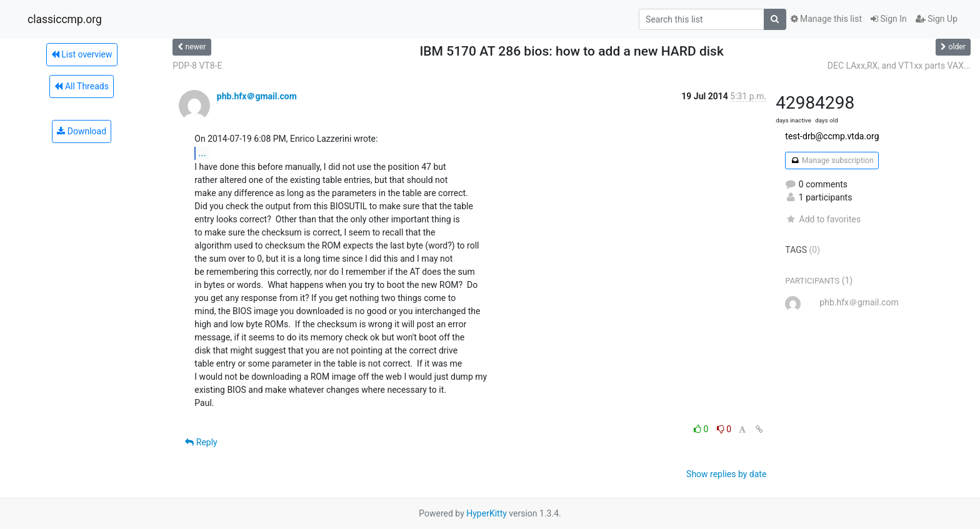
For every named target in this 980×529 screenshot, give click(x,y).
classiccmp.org (65, 19)
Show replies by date (726, 474)
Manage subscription (832, 161)
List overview (82, 54)
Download (82, 131)
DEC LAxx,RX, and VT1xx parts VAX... (899, 66)
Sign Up (937, 19)
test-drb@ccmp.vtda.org (832, 136)
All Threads (81, 86)
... (202, 153)
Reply (201, 442)
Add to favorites (823, 219)
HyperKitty (487, 513)
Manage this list (826, 19)
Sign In (889, 19)
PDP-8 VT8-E (197, 66)
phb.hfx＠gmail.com (257, 96)
